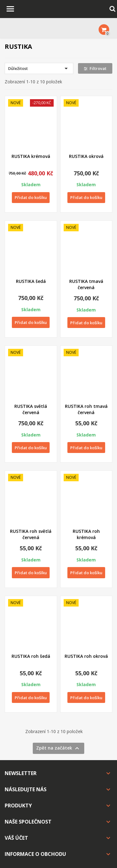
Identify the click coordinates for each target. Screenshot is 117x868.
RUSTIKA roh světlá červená (31, 534)
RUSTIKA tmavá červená (86, 284)
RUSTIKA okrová (86, 156)
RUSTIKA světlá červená (31, 409)
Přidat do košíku (31, 197)
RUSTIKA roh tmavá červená (86, 409)
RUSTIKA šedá (31, 281)
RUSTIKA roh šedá (31, 656)
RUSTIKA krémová (31, 156)
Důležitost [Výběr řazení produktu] (39, 68)
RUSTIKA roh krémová (86, 534)
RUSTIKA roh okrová (86, 656)
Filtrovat (95, 68)
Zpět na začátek (58, 748)
